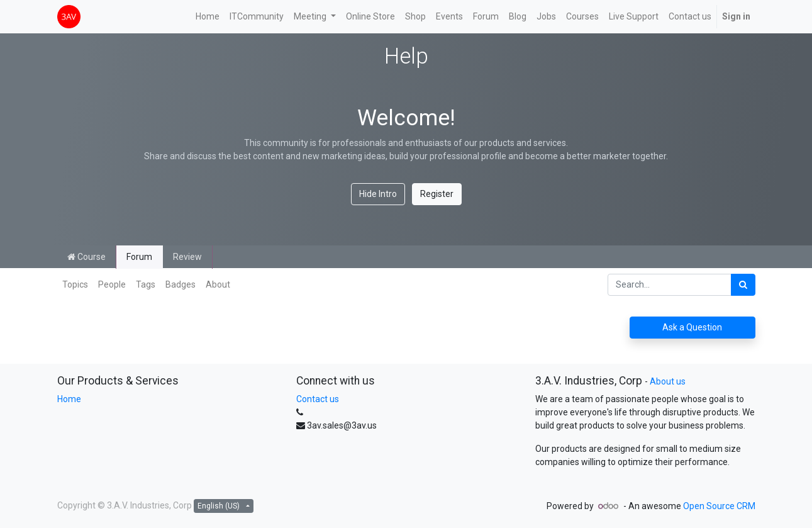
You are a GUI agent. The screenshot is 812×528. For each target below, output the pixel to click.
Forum (139, 257)
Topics (75, 284)
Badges (181, 284)
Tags (146, 284)
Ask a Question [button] (692, 327)
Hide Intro (378, 194)
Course (86, 257)
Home (69, 399)
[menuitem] (208, 17)
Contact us (318, 399)
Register (437, 194)
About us (668, 381)
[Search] (743, 285)
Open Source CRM (719, 506)
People (112, 284)
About (218, 284)
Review (187, 257)
